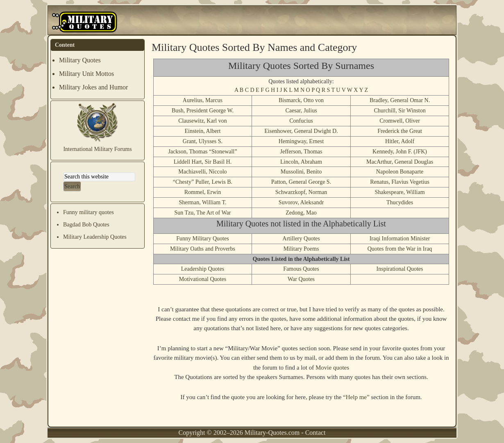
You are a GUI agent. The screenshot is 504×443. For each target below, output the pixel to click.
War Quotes (301, 279)
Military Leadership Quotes (95, 237)
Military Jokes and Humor (93, 87)
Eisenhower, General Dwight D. (301, 131)
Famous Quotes (301, 269)
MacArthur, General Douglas (400, 162)
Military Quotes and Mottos (85, 22)
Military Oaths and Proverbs (203, 249)
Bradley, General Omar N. (400, 100)
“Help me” (356, 397)
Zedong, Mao (301, 213)
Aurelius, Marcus (203, 100)
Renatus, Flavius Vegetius (400, 182)
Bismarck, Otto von (301, 100)
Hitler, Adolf (400, 141)
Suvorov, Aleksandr (301, 202)
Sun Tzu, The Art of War (202, 213)
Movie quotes (332, 368)
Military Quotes (80, 60)
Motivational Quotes (203, 279)
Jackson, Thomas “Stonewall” (202, 152)
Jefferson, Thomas (301, 152)
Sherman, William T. (202, 202)
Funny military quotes (89, 212)
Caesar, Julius (301, 111)
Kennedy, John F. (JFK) (400, 152)
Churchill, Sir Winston (400, 111)
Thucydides (400, 202)
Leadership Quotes (203, 269)
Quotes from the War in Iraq (400, 249)
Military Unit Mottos (86, 74)
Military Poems (301, 249)
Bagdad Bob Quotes (86, 225)
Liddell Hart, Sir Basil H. (203, 162)
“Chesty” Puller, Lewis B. (203, 182)
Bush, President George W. (203, 111)
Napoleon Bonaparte (400, 172)
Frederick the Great (400, 131)
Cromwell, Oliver (400, 121)
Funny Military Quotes (202, 239)
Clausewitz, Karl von (203, 121)
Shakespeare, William (400, 192)
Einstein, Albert (202, 131)
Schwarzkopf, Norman (301, 192)
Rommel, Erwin (203, 192)
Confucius (301, 121)
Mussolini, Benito (301, 172)
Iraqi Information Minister (400, 239)
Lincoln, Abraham (301, 162)
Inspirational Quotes (400, 269)
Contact (316, 433)
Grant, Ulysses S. (203, 141)
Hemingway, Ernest (301, 141)
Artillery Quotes (301, 239)
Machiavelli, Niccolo (202, 172)
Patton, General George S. (301, 182)
